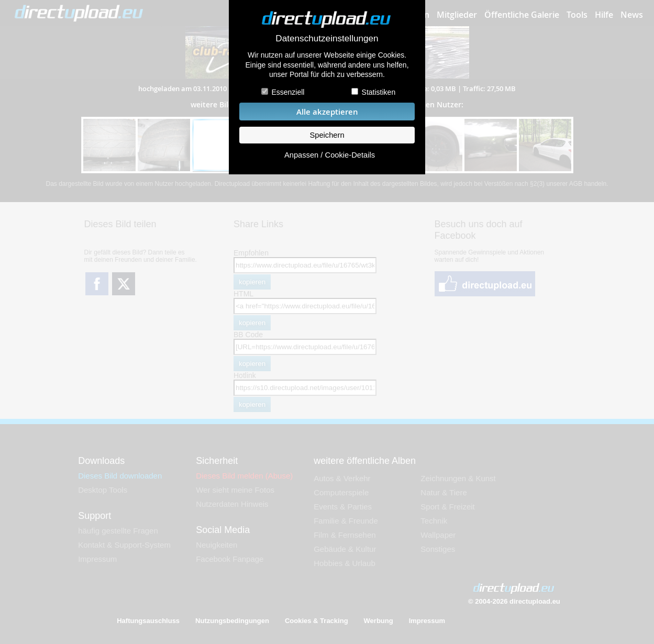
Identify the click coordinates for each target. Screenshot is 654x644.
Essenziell (288, 92)
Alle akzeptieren (327, 112)
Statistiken (379, 92)
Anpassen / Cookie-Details (330, 155)
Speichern (327, 135)
